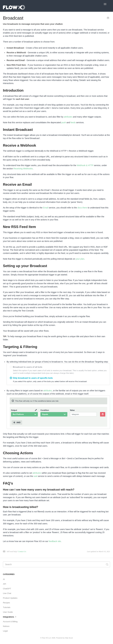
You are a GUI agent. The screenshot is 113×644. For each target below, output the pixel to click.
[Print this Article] (108, 18)
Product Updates (10, 598)
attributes (68, 117)
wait (36, 476)
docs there (82, 208)
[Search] (56, 564)
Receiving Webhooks (23, 169)
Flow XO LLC (46, 638)
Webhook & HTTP (85, 165)
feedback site (55, 541)
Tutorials (7, 607)
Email (46, 208)
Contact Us (22, 552)
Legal (5, 631)
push (64, 122)
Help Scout (69, 638)
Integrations (10, 617)
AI (4, 579)
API (4, 584)
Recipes (6, 603)
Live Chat (7, 593)
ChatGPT (7, 589)
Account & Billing (10, 622)
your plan (80, 259)
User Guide (8, 612)
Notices (6, 626)
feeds (73, 122)
